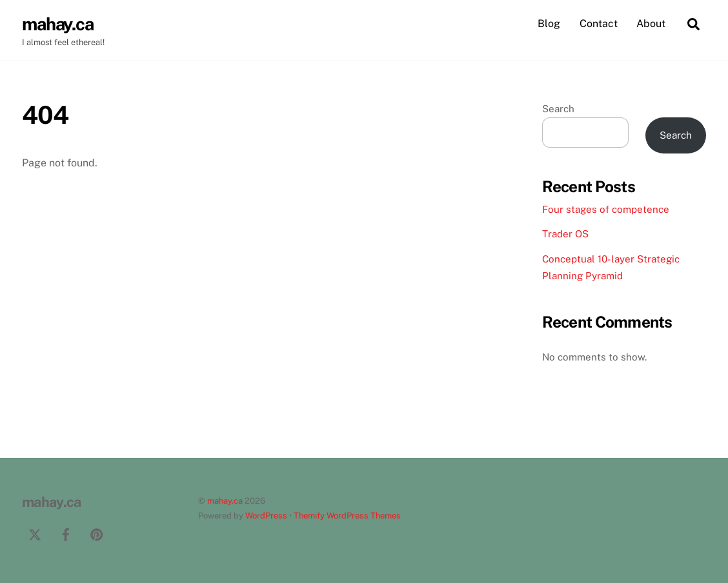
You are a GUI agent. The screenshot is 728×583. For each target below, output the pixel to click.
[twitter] (35, 533)
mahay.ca (225, 501)
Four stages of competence (606, 209)
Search (558, 109)
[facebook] (66, 533)
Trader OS (565, 234)
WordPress (266, 516)
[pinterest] (97, 533)
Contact (599, 24)
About (651, 24)
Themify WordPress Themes (347, 516)
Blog (549, 24)
